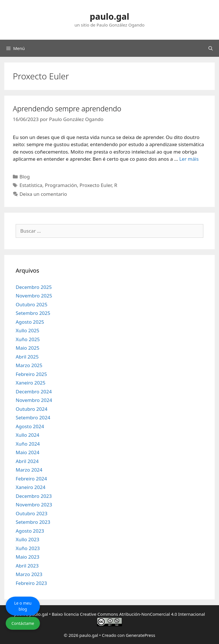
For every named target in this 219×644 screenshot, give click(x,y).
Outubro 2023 (32, 513)
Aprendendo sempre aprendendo (67, 108)
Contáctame (23, 623)
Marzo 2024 (29, 470)
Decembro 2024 (34, 392)
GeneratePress (140, 635)
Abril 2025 (27, 357)
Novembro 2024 (34, 400)
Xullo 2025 (28, 330)
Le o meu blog (23, 606)
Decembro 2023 (34, 496)
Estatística (31, 185)
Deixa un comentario (43, 194)
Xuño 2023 (28, 548)
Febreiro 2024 (31, 479)
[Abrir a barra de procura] (211, 48)
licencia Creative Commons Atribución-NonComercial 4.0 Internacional (134, 614)
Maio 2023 (28, 557)
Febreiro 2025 (31, 374)
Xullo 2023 (28, 539)
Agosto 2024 (30, 426)
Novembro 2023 (34, 505)
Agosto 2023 (30, 531)
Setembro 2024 (33, 417)
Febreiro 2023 (31, 583)
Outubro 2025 (32, 304)
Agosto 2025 (30, 322)
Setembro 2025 (33, 313)
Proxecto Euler (96, 185)
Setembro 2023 (33, 522)
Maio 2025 (28, 348)
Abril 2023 (27, 566)
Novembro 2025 (34, 296)
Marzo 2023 (29, 574)
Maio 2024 (28, 452)
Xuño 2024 (28, 444)
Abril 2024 (27, 461)
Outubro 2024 (32, 409)
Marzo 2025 (29, 365)
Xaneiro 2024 (31, 487)
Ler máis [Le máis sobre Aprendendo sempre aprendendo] (189, 159)
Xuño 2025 (28, 339)
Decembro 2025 (34, 287)
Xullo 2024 (28, 435)
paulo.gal (109, 16)
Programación (61, 185)
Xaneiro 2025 (31, 383)
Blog (25, 177)
